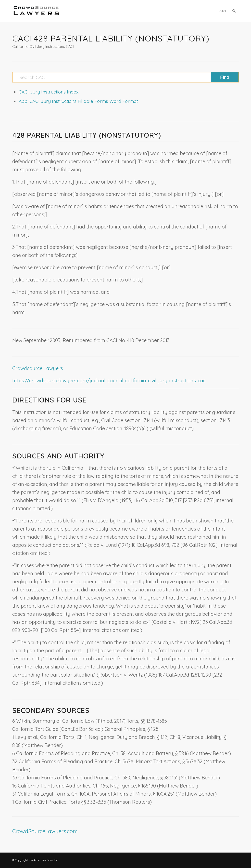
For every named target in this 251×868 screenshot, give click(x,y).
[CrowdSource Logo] (36, 11)
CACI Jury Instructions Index (49, 92)
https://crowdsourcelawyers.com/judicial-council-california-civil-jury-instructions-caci (109, 381)
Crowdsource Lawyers (38, 368)
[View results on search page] (225, 77)
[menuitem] (223, 11)
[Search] (234, 11)
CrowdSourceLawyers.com (45, 831)
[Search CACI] (125, 77)
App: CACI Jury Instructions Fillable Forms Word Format (78, 101)
